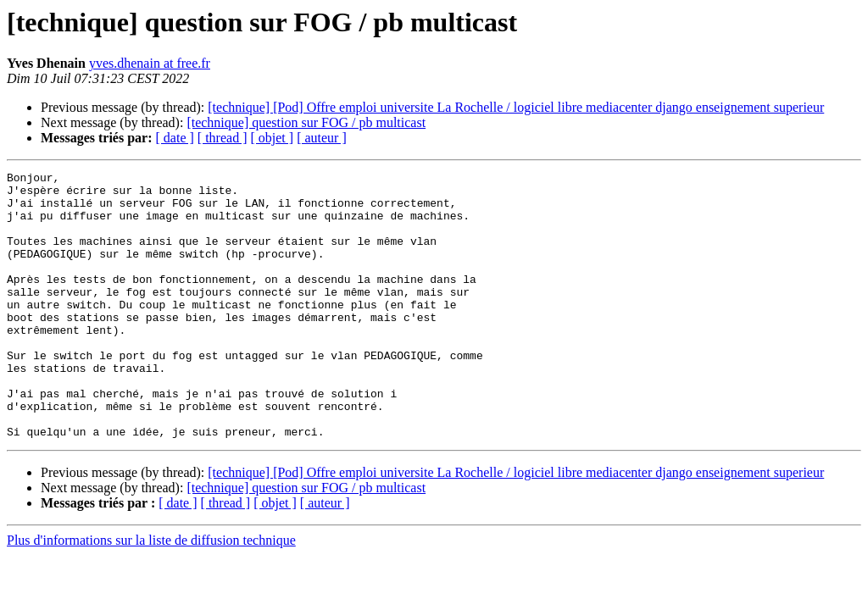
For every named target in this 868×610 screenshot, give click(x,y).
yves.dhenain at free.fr (150, 63)
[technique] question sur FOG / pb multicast (306, 122)
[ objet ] (272, 138)
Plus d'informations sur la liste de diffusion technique (151, 593)
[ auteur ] (322, 138)
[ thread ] (223, 138)
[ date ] (175, 138)
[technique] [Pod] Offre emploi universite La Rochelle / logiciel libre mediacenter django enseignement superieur (516, 107)
